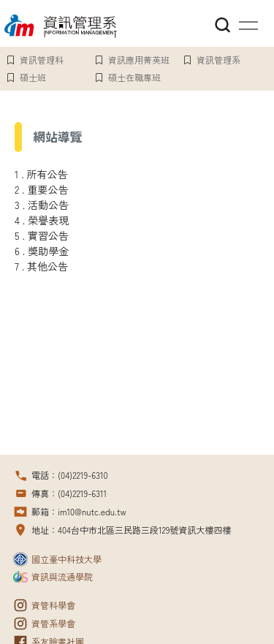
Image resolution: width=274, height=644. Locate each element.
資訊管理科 (42, 60)
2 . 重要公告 (41, 189)
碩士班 (33, 77)
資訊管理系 (218, 60)
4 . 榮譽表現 (42, 220)
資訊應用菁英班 (139, 60)
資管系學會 (53, 623)
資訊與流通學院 (62, 576)
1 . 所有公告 (41, 174)
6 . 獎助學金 (42, 251)
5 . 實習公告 (42, 235)
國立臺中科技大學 (66, 559)
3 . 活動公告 (42, 205)
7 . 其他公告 (41, 266)
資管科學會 (53, 605)
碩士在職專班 (134, 77)
